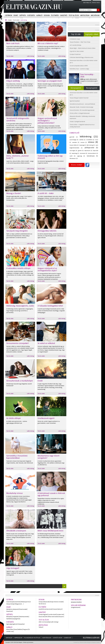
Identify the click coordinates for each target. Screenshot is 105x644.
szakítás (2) (82, 140)
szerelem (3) (76, 142)
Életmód (55, 15)
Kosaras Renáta (76, 602)
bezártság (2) (75, 153)
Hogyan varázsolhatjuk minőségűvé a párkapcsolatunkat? (47, 121)
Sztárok (9, 15)
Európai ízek (60, 614)
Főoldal (10, 20)
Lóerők (41, 609)
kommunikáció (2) (93, 153)
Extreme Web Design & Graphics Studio (90, 642)
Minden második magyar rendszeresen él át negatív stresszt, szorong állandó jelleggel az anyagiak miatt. (50, 86)
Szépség (23, 15)
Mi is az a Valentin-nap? (48, 43)
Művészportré (25, 602)
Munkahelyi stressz (15, 493)
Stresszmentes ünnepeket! (18, 343)
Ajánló (39, 15)
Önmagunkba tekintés (47, 231)
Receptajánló (92, 88)
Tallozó (41, 627)
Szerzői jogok (58, 638)
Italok (56, 617)
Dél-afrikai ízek (49, 617)
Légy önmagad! (13, 568)
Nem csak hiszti (13, 43)
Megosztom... (19, 604)
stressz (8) (93, 142)
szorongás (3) (73, 151)
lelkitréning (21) (89, 137)
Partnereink (76, 600)
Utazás (55, 609)
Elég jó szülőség (13, 81)
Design (47, 15)
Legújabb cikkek (92, 34)
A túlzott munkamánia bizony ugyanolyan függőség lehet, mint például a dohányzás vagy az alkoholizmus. (51, 463)
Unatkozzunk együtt (46, 418)
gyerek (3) (81, 151)
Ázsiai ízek (42, 617)
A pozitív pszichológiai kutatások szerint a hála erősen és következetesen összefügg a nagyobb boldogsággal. (51, 311)
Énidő (40, 381)
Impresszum (18, 638)
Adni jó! (60, 609)
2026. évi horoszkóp (44, 622)
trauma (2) (84, 142)
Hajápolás (16, 617)
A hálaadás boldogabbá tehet (50, 306)
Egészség (31, 15)
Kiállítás (20, 629)
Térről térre (42, 604)
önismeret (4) (83, 153)
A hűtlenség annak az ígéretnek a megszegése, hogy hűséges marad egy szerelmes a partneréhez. (20, 311)
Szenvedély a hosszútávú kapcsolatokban (17, 457)
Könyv (8, 629)
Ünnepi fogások (43, 614)
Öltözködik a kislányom (16, 531)
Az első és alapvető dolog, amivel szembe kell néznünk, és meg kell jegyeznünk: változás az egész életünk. (51, 236)
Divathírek (9, 611)
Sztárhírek (17, 602)
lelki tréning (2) (91, 145)
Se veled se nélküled (46, 343)
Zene (15, 629)
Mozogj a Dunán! (14, 193)
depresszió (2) (88, 151)
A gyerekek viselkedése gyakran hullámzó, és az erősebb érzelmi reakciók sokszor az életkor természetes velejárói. (20, 48)
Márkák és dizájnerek (12, 609)
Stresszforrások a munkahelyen (20, 381)
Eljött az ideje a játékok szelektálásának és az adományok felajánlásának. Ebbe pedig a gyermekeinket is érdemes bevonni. (19, 236)
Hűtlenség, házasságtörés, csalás (20, 306)
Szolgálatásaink (75, 607)
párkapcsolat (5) (91, 148)
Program (25, 629)
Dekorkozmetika (24, 617)
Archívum (95, 15)
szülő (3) (72, 156)
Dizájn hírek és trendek (57, 602)
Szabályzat (68, 638)
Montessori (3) (74, 158)
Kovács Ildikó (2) (74, 145)
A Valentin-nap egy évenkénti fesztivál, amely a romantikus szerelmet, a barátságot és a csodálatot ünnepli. (51, 48)
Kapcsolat (9, 638)
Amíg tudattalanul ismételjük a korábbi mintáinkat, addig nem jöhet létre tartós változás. (49, 128)
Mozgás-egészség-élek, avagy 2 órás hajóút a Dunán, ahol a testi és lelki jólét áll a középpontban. (19, 198)
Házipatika (21, 624)
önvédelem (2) (90, 140)
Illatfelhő (9, 619)
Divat (16, 15)
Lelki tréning (24, 20)
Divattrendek (23, 609)
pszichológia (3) (74, 140)
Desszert (61, 617)
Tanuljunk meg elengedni (17, 231)
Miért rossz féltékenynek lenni (51, 531)
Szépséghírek (16, 619)
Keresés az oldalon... (98, 10)
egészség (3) (81, 156)
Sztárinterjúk (10, 602)
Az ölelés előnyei (14, 418)
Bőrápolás (9, 617)
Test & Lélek (74, 15)
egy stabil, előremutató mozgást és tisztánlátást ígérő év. (89, 81)
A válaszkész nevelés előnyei (18, 268)
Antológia (85, 15)
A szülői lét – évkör (46, 193)
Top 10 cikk (76, 34)
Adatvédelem (47, 638)
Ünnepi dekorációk (44, 602)
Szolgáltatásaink (78, 605)
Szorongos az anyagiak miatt (50, 81)
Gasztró (64, 15)
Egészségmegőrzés (12, 624)
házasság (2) (83, 145)
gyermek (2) (74, 137)
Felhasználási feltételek (32, 638)
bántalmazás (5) (92, 156)
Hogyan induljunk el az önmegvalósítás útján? (47, 269)
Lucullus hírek (52, 614)
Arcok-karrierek (48, 609)
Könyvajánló (76, 88)
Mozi (12, 629)
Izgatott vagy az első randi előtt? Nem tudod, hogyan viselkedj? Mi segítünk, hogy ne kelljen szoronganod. (19, 573)
